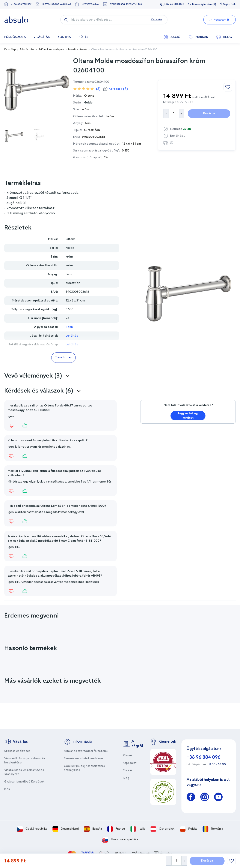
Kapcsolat (130, 763)
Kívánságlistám (202, 4)
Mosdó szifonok (78, 50)
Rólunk (128, 756)
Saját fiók (229, 4)
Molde (88, 103)
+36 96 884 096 (174, 4)
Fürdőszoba (27, 50)
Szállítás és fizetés (17, 751)
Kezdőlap (10, 50)
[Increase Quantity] (184, 861)
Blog (126, 778)
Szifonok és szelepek (51, 50)
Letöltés (72, 336)
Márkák (128, 771)
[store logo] (16, 20)
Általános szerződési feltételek (86, 751)
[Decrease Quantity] (169, 861)
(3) (98, 89)
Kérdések (118, 89)
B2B (7, 789)
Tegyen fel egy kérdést (188, 416)
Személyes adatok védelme (83, 759)
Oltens (71, 239)
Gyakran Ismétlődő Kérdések (24, 782)
